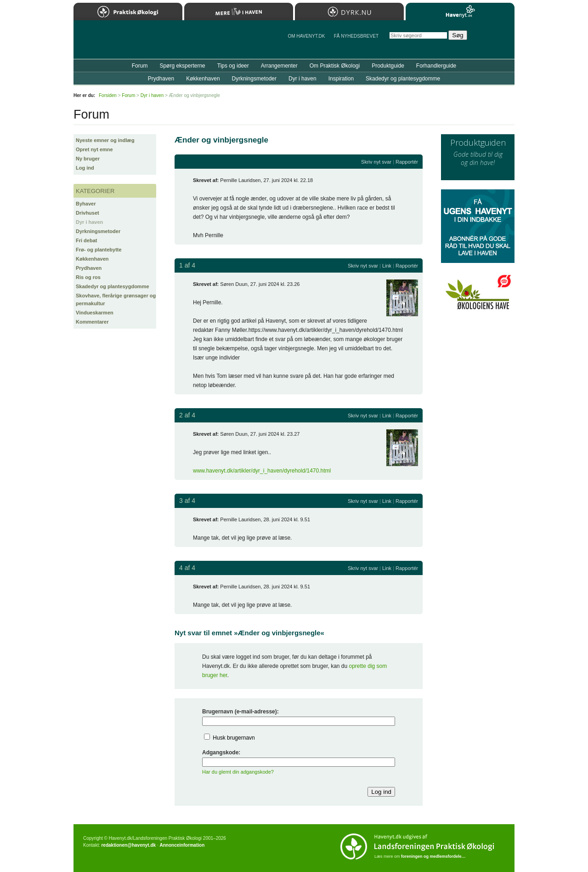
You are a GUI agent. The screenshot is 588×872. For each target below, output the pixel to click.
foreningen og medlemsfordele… (433, 856)
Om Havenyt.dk (306, 36)
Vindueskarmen (95, 313)
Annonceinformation (182, 845)
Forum (140, 66)
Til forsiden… (113, 43)
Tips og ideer (233, 66)
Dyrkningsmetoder (98, 231)
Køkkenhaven (92, 259)
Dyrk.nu (349, 11)
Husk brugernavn (234, 738)
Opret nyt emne (94, 149)
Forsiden (108, 95)
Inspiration (341, 79)
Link (387, 266)
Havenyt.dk (460, 11)
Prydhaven (89, 268)
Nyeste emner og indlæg (105, 140)
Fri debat (86, 240)
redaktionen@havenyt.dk (128, 845)
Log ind (85, 168)
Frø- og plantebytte (99, 250)
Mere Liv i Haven (239, 11)
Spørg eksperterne (182, 66)
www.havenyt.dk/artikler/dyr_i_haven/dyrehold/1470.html (262, 471)
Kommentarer (92, 322)
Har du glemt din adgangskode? (238, 772)
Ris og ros (88, 277)
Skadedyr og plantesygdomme (113, 286)
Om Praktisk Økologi (335, 66)
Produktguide (388, 66)
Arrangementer (279, 66)
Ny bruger (88, 159)
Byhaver (86, 204)
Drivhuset (88, 213)
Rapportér (407, 162)
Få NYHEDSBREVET (356, 36)
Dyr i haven (89, 222)
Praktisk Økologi (128, 11)
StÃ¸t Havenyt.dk (494, 40)
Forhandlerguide (436, 66)
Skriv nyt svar (376, 162)
